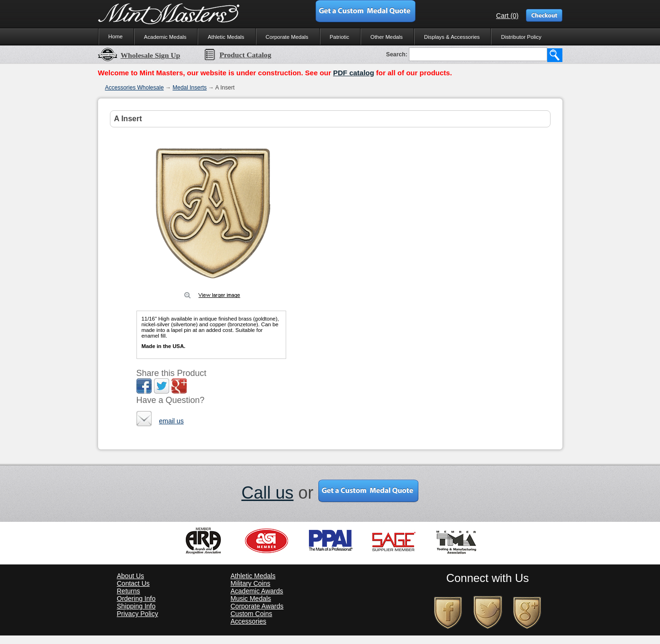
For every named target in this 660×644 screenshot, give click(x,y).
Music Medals (251, 599)
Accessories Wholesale (135, 88)
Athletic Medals (226, 37)
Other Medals (387, 37)
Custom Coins (252, 614)
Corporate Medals (287, 37)
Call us (267, 493)
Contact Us (133, 583)
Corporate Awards (257, 606)
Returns (129, 591)
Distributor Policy (521, 37)
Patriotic (339, 37)
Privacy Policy (138, 614)
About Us (131, 576)
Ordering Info (136, 599)
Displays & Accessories (452, 37)
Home (116, 36)
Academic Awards (257, 591)
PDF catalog (354, 73)
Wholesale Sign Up (139, 55)
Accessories (249, 621)
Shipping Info (136, 606)
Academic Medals (165, 37)
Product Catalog (237, 55)
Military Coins (251, 583)
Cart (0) (507, 16)
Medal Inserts (190, 88)
